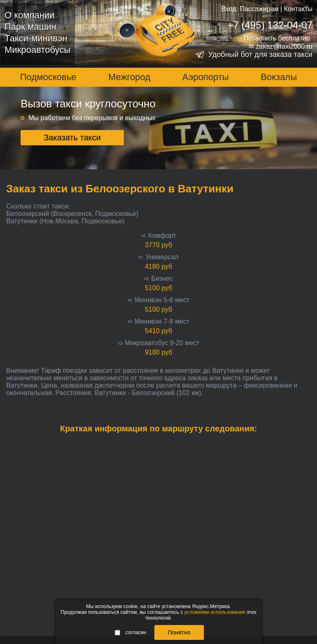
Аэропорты (206, 77)
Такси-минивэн (36, 38)
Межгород (129, 77)
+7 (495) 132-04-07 (270, 25)
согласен (130, 632)
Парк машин (30, 27)
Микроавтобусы (38, 50)
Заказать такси (72, 137)
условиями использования (215, 612)
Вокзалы (279, 77)
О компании (30, 15)
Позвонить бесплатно (277, 38)
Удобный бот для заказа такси (260, 54)
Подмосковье (48, 77)
